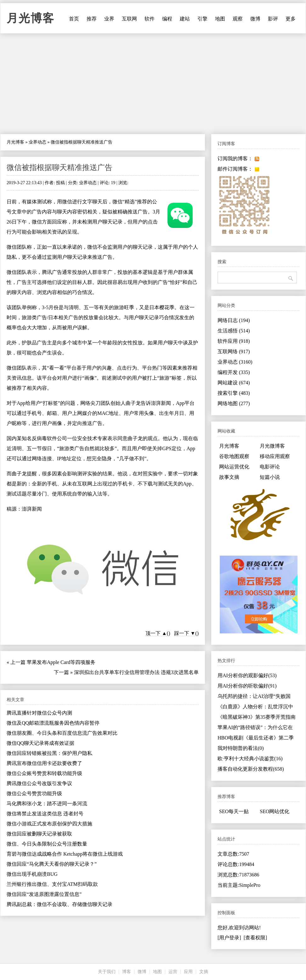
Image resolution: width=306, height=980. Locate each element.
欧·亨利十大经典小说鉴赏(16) (250, 759)
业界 (109, 19)
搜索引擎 (234, 393)
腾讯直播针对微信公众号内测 (39, 713)
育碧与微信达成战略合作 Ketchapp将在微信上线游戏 (65, 854)
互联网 (129, 19)
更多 (291, 19)
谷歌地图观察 (234, 456)
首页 (74, 19)
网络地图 (234, 403)
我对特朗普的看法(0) (241, 748)
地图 (220, 19)
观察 (238, 19)
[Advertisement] (153, 84)
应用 (188, 972)
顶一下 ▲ (156, 633)
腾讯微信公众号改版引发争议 (39, 783)
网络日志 (234, 320)
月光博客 (31, 18)
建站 (185, 19)
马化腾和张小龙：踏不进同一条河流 (47, 804)
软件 (150, 19)
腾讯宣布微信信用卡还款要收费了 (44, 763)
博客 (127, 972)
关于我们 (107, 972)
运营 (173, 972)
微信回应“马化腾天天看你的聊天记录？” (52, 864)
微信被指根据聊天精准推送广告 (59, 167)
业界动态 (37, 142)
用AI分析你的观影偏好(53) (247, 675)
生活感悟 (234, 331)
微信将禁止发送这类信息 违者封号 (45, 814)
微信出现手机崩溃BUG (32, 874)
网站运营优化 (234, 467)
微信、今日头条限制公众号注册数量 (47, 844)
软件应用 (234, 341)
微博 (255, 19)
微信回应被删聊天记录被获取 (39, 834)
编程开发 (234, 372)
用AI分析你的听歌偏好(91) (247, 686)
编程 (167, 19)
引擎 (202, 19)
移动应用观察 (275, 456)
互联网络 (234, 351)
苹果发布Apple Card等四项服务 (61, 662)
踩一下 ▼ (185, 633)
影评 (273, 19)
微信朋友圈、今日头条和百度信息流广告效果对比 (62, 733)
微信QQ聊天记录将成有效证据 (40, 743)
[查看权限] (255, 938)
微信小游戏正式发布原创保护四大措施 (49, 824)
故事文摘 (229, 477)
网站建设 (234, 383)
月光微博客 (272, 446)
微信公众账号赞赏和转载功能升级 (44, 773)
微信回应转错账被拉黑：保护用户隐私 (49, 753)
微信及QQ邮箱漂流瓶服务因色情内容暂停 (53, 723)
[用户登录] (229, 938)
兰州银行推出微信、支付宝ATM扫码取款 (52, 884)
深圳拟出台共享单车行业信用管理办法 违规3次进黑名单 (136, 672)
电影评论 (270, 467)
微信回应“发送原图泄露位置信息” (44, 894)
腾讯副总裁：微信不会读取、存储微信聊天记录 (59, 904)
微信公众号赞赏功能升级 (34, 793)
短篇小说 (270, 477)
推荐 (92, 19)
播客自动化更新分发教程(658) (251, 769)
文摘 (204, 972)
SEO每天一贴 (234, 811)
